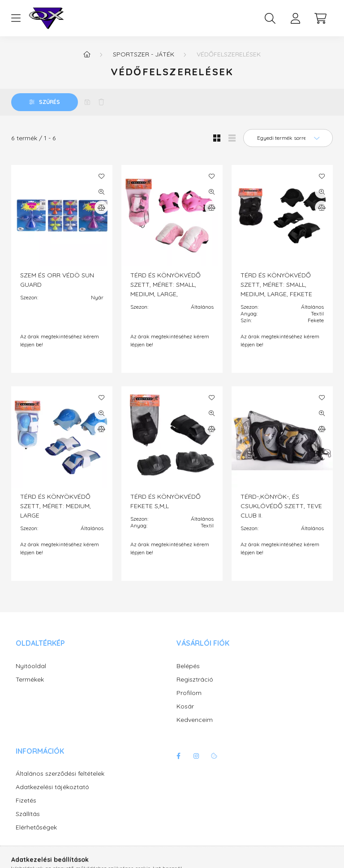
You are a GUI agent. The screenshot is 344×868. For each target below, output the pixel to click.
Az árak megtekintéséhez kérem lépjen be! (60, 340)
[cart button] (320, 18)
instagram (196, 756)
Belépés (188, 666)
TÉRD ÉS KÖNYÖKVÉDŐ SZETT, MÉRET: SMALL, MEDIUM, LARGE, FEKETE (276, 285)
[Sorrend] (288, 138)
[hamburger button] (16, 18)
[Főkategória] (87, 54)
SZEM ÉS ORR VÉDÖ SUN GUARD (57, 280)
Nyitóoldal (31, 666)
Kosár (185, 706)
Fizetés (26, 801)
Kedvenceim (195, 720)
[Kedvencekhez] (101, 176)
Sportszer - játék (144, 54)
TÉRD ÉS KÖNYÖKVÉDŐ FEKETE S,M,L (166, 501)
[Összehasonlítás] (101, 207)
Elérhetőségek (36, 827)
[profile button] (295, 18)
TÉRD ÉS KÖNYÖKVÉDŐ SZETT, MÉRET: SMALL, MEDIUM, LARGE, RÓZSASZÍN (166, 289)
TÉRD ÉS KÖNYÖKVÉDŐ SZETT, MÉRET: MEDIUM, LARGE (56, 506)
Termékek (30, 680)
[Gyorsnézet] (101, 192)
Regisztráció (195, 680)
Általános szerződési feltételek (60, 774)
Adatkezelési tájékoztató (52, 787)
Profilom (189, 693)
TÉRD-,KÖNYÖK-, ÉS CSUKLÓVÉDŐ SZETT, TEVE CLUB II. (281, 506)
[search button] (270, 18)
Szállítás (28, 814)
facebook (178, 756)
